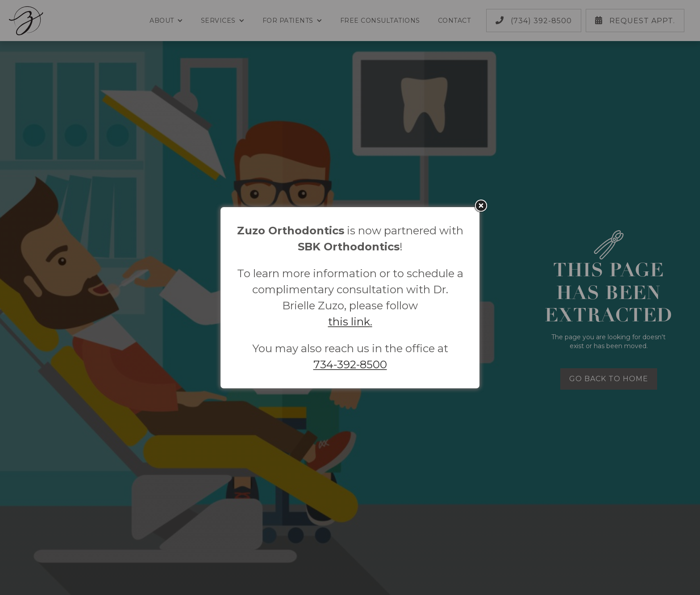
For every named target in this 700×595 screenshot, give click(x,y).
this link (349, 322)
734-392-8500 (350, 364)
